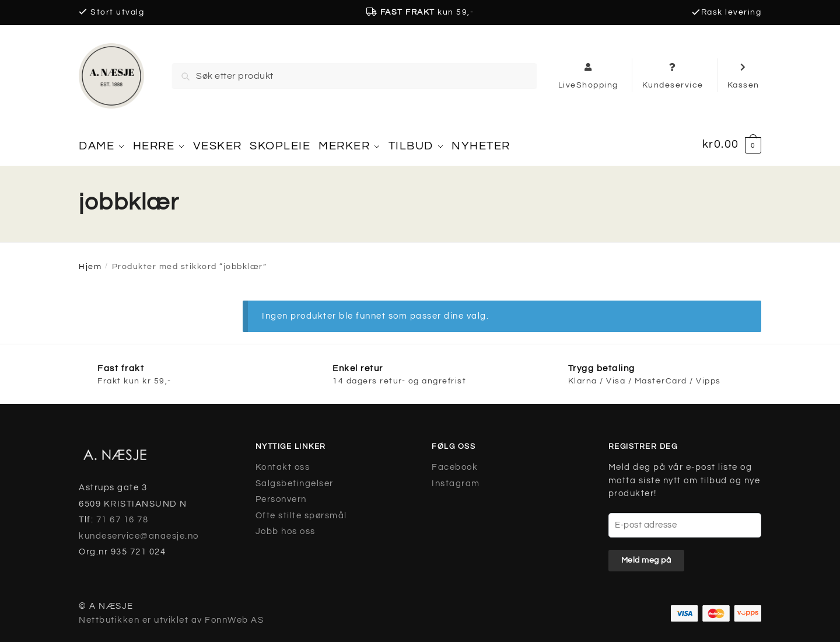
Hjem (90, 263)
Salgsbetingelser (295, 479)
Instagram (456, 479)
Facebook (455, 463)
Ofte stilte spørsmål (301, 512)
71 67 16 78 (123, 516)
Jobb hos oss (286, 527)
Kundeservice (673, 75)
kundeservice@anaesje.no (139, 532)
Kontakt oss (283, 463)
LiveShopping (588, 75)
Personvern (281, 495)
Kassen (743, 75)
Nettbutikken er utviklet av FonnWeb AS (171, 616)
